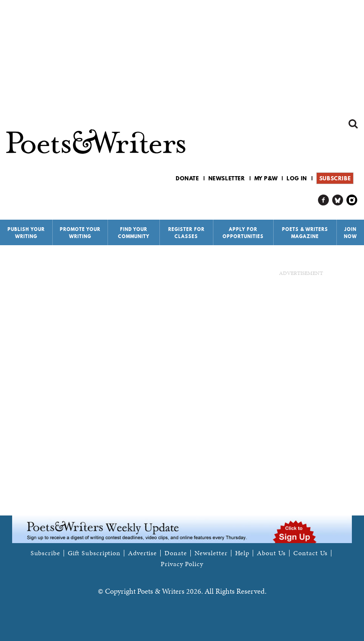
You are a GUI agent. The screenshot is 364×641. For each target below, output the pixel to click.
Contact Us (310, 553)
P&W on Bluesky (338, 200)
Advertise (142, 553)
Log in (297, 178)
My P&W (266, 178)
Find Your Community (134, 233)
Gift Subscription (94, 553)
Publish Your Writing (26, 233)
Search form (353, 124)
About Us (271, 553)
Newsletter (227, 178)
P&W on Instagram (352, 200)
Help (242, 553)
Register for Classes (186, 233)
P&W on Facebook (324, 200)
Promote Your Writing (80, 233)
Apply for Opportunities (243, 233)
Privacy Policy (182, 564)
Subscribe (335, 178)
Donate (187, 178)
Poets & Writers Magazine (305, 233)
